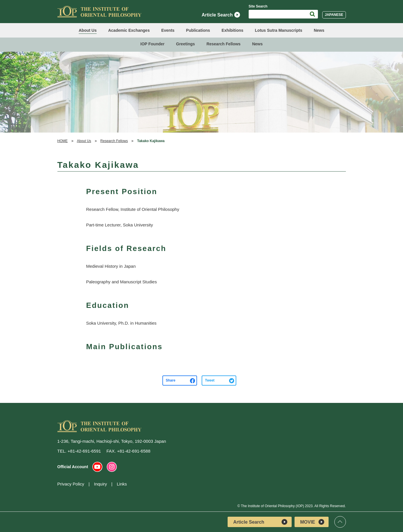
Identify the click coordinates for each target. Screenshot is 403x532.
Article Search (221, 15)
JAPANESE (334, 15)
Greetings (185, 44)
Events (168, 30)
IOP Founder (153, 44)
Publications (198, 30)
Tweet (210, 380)
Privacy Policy (71, 484)
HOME (63, 141)
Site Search (258, 6)
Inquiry (101, 484)
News (319, 30)
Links (122, 484)
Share (171, 380)
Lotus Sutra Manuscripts (279, 30)
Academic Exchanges (129, 30)
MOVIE (312, 522)
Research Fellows (224, 44)
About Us (88, 30)
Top (340, 522)
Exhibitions (232, 30)
